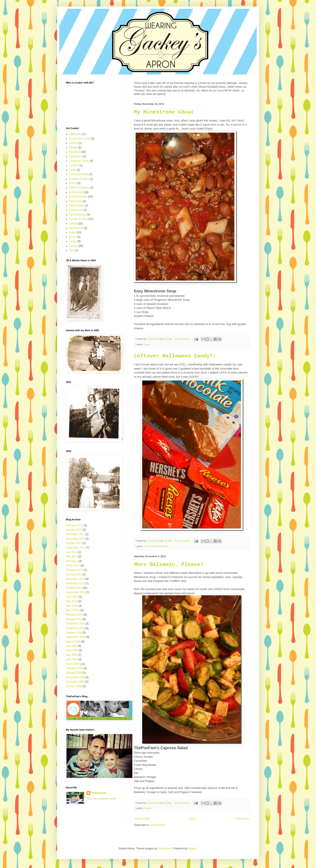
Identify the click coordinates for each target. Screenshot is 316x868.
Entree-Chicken (78, 197)
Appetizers (75, 134)
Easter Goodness (79, 188)
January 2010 (74, 619)
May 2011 (72, 557)
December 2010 (75, 579)
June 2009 (72, 650)
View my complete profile (101, 799)
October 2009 (74, 633)
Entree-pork (76, 210)
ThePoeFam (99, 793)
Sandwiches (76, 228)
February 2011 (74, 570)
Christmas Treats (79, 161)
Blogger (192, 848)
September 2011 (76, 548)
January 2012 (74, 530)
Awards (74, 143)
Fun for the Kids (78, 219)
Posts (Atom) (157, 825)
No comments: (183, 339)
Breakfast (75, 152)
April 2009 (72, 659)
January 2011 (74, 575)
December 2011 (75, 534)
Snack (73, 237)
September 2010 (76, 592)
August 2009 (73, 642)
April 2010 (72, 606)
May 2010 (72, 601)
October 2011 (74, 543)
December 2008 (75, 677)
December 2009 (75, 624)
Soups (147, 344)
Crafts (73, 170)
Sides (72, 232)
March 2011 (73, 566)
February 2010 (74, 615)
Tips (72, 250)
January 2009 (74, 673)
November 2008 (75, 682)
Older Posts (242, 819)
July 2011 (71, 552)
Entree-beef (76, 192)
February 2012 (74, 525)
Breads (73, 148)
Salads (148, 808)
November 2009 (75, 628)
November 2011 (75, 539)
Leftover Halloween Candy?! (175, 356)
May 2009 (72, 655)
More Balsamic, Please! (169, 565)
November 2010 (75, 583)
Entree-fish (75, 201)
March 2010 (73, 610)
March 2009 (73, 664)
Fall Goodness (152, 546)
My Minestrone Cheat (164, 112)
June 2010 (72, 597)
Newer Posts (142, 819)
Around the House (80, 139)
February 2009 (74, 668)
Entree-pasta (77, 206)
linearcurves (165, 848)
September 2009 (76, 637)
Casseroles (76, 157)
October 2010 (74, 588)
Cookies (74, 165)
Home (193, 819)
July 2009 (71, 646)
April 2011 (72, 561)
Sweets (164, 546)
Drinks (73, 183)
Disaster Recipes (79, 179)
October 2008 (74, 686)
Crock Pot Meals (79, 174)
